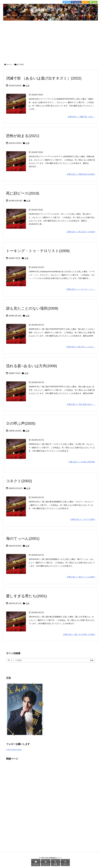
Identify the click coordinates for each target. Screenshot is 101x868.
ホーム (9, 64)
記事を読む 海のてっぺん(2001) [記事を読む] (81, 577)
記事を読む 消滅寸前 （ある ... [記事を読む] (81, 117)
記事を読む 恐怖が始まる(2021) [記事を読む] (81, 174)
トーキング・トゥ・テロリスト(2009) (38, 251)
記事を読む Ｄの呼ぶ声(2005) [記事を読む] (82, 462)
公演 (27, 86)
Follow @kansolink (14, 750)
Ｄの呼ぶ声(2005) (21, 423)
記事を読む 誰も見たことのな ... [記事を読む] (81, 347)
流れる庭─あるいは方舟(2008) (31, 366)
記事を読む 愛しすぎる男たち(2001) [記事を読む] (79, 634)
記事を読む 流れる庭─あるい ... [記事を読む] (81, 404)
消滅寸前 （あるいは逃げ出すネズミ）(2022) (44, 78)
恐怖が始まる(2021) (23, 136)
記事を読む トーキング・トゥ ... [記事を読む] (81, 289)
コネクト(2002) (19, 481)
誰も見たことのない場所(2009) (32, 308)
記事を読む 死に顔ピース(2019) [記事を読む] (81, 232)
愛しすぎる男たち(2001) (26, 596)
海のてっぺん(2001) (23, 538)
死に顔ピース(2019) (23, 193)
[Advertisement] (50, 40)
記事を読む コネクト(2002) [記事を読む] (83, 519)
